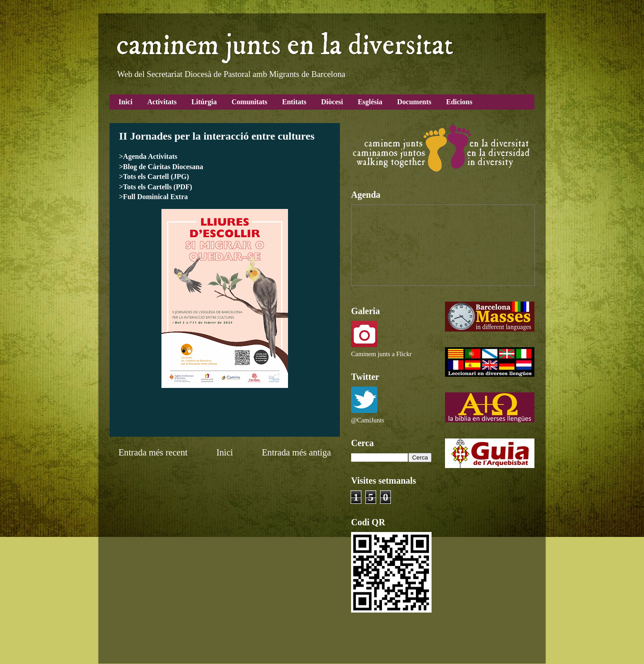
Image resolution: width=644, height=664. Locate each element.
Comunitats (250, 102)
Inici (125, 102)
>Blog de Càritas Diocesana (161, 167)
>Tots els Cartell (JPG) (154, 177)
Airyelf (319, 646)
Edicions (459, 102)
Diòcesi (332, 102)
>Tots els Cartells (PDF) (156, 187)
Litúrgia (204, 102)
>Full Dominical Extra (153, 197)
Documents (414, 102)
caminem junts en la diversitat (285, 46)
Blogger (398, 646)
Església (370, 102)
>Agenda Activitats (148, 156)
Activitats (162, 102)
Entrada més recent (153, 452)
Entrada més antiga (297, 452)
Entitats (294, 102)
